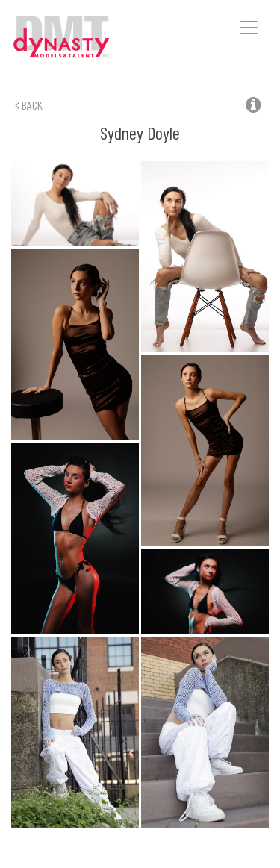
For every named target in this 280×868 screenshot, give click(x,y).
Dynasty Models (83, 38)
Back (29, 105)
